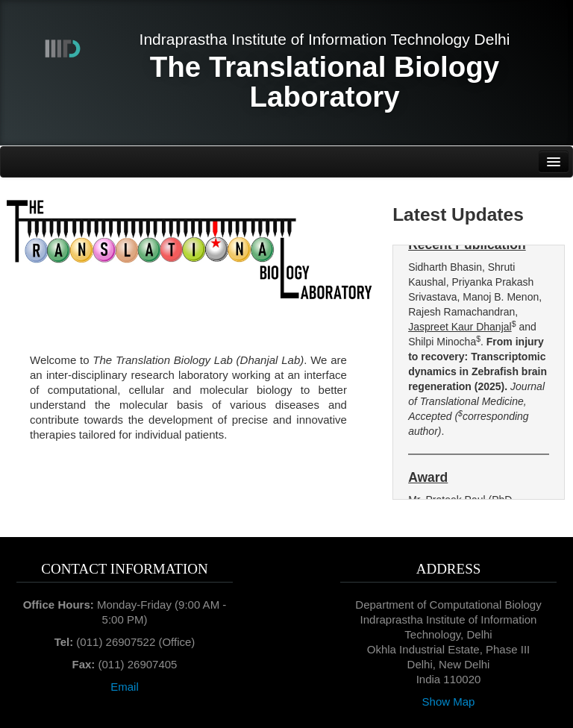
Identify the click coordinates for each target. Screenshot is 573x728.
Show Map (449, 702)
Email (125, 687)
